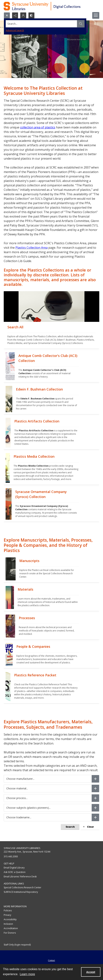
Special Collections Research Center (22, 887)
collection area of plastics (38, 127)
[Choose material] (95, 788)
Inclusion (8, 924)
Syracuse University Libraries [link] (22, 848)
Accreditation (11, 928)
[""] (51, 335)
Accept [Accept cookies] (91, 972)
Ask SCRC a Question (15, 872)
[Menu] (96, 15)
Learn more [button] (27, 974)
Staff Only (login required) (17, 945)
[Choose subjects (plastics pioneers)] (95, 808)
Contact (51, 960)
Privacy (7, 915)
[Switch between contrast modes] (31, 15)
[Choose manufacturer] (95, 779)
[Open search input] (7, 15)
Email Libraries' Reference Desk (20, 877)
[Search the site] (41, 24)
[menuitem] (51, 960)
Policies (8, 910)
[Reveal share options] (15, 15)
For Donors (10, 933)
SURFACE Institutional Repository (21, 892)
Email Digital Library (14, 868)
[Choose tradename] (95, 817)
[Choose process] (95, 798)
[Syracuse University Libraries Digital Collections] (51, 6)
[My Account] (23, 15)
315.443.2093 (11, 856)
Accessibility (10, 919)
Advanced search (15, 30)
